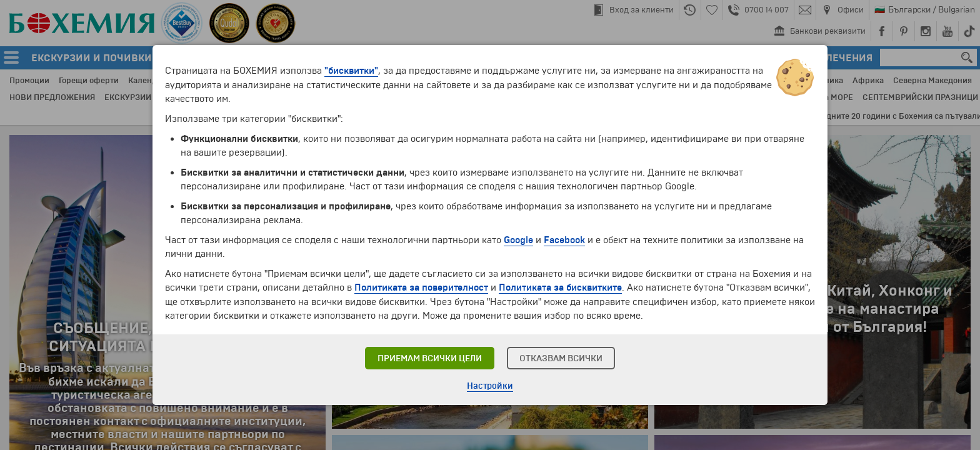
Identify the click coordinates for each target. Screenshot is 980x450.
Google (518, 240)
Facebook (564, 240)
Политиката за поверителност (422, 287)
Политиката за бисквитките (561, 287)
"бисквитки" (351, 71)
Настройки (490, 386)
